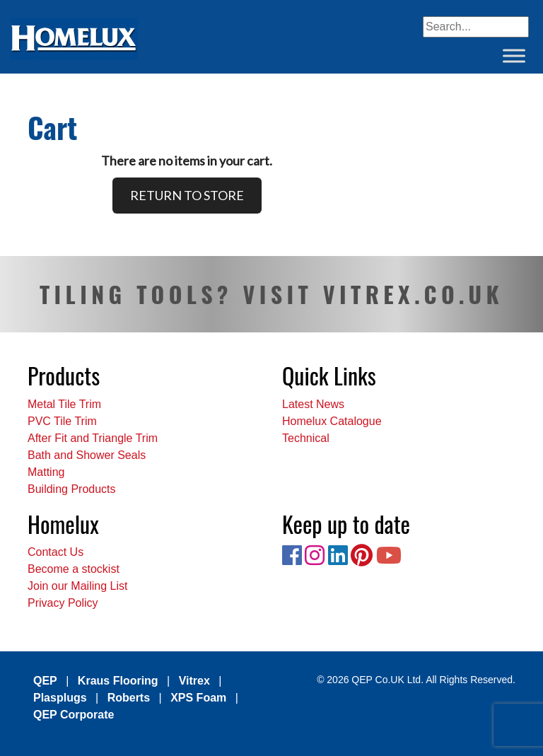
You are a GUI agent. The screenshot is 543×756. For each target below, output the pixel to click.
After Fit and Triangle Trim (93, 438)
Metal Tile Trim (64, 404)
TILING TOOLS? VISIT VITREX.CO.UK (271, 294)
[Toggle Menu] (514, 56)
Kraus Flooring (118, 681)
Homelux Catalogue (332, 421)
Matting (46, 472)
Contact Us (56, 552)
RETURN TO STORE (187, 195)
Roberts (129, 698)
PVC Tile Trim (62, 421)
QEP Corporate (74, 715)
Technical (306, 438)
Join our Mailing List (77, 586)
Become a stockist (74, 569)
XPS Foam (198, 698)
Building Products (72, 489)
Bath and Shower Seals (87, 455)
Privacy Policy (63, 603)
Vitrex (194, 681)
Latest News (313, 404)
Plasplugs (60, 698)
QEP (45, 681)
